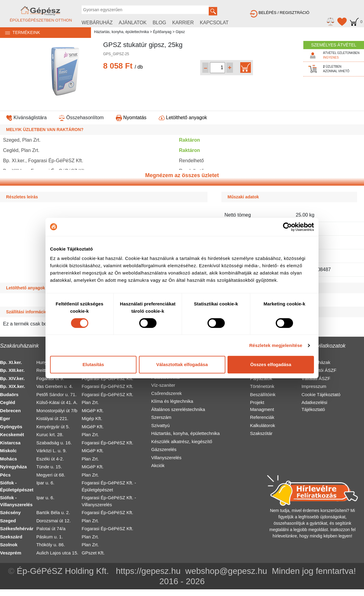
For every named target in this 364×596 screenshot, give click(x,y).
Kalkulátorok (263, 425)
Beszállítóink (263, 394)
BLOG (159, 23)
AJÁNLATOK (133, 23)
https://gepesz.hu (148, 571)
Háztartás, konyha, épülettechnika (121, 32)
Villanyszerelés (166, 458)
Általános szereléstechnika (178, 409)
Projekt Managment (262, 406)
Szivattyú (160, 425)
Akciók (158, 465)
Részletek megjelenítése (276, 345)
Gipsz (180, 32)
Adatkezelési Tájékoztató (314, 406)
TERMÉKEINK (20, 32)
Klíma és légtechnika (172, 401)
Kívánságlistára (26, 118)
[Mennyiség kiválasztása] (217, 68)
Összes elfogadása (271, 364)
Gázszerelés (164, 449)
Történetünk (262, 386)
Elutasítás (93, 364)
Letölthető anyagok (183, 118)
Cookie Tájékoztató (321, 394)
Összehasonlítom (81, 118)
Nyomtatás (131, 118)
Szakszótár (261, 433)
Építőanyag (162, 32)
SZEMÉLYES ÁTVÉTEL (334, 45)
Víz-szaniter (163, 385)
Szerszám (161, 417)
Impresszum (314, 386)
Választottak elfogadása (182, 364)
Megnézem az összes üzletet (182, 175)
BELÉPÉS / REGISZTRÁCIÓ (280, 13)
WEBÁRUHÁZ (97, 23)
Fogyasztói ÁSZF (319, 370)
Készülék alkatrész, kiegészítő (182, 441)
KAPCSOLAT (214, 23)
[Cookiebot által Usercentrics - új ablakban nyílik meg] (287, 227)
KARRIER (183, 23)
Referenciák (262, 417)
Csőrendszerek (166, 393)
